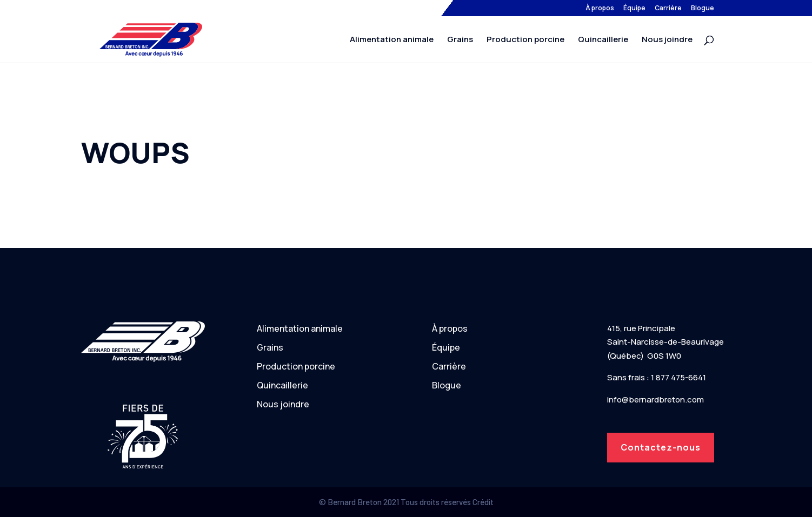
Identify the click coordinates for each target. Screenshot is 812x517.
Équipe (634, 9)
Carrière (668, 9)
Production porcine (525, 40)
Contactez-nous (661, 447)
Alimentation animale (392, 40)
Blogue (703, 9)
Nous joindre (667, 40)
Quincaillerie (603, 40)
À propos (600, 9)
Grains (460, 40)
